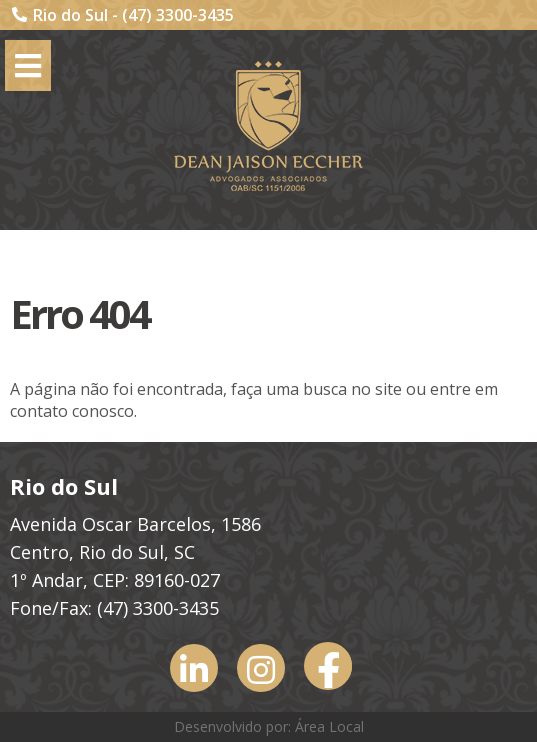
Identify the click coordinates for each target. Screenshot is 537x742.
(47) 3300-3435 (178, 15)
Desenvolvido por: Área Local (269, 726)
